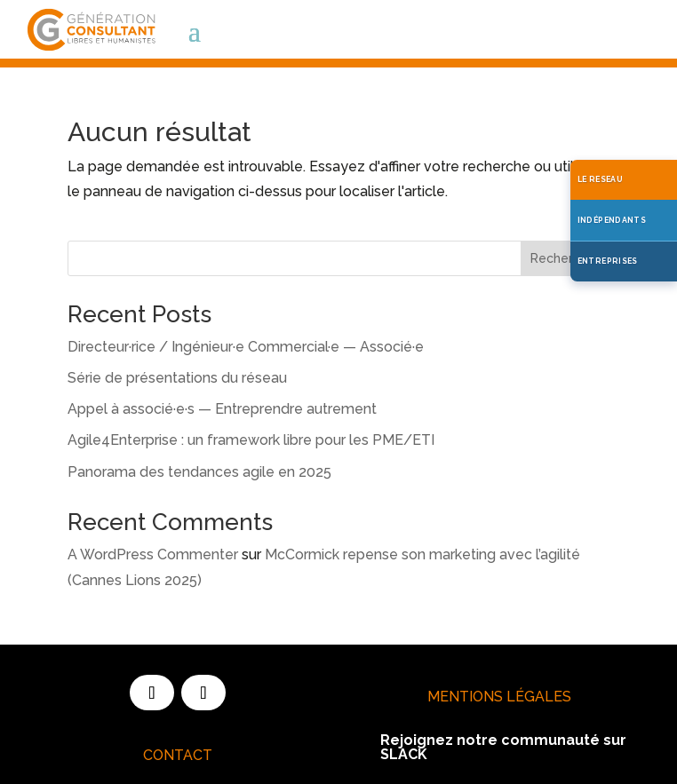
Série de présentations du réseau (177, 378)
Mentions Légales (499, 697)
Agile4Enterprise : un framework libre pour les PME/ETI (251, 440)
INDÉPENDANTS (612, 220)
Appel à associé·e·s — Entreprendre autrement (222, 409)
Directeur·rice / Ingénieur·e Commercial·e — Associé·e (246, 347)
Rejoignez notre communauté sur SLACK (503, 747)
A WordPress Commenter (153, 554)
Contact (178, 755)
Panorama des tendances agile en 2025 (199, 472)
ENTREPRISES (608, 261)
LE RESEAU (600, 179)
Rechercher (565, 258)
